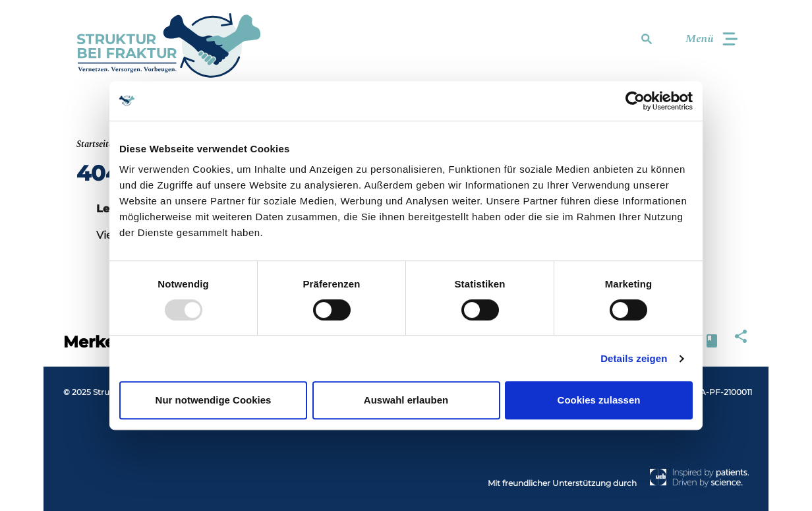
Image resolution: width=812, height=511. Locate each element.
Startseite (95, 144)
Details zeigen (634, 358)
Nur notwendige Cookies (214, 400)
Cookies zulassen (599, 400)
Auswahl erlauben (406, 400)
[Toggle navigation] (706, 39)
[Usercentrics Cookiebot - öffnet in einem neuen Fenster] (635, 101)
